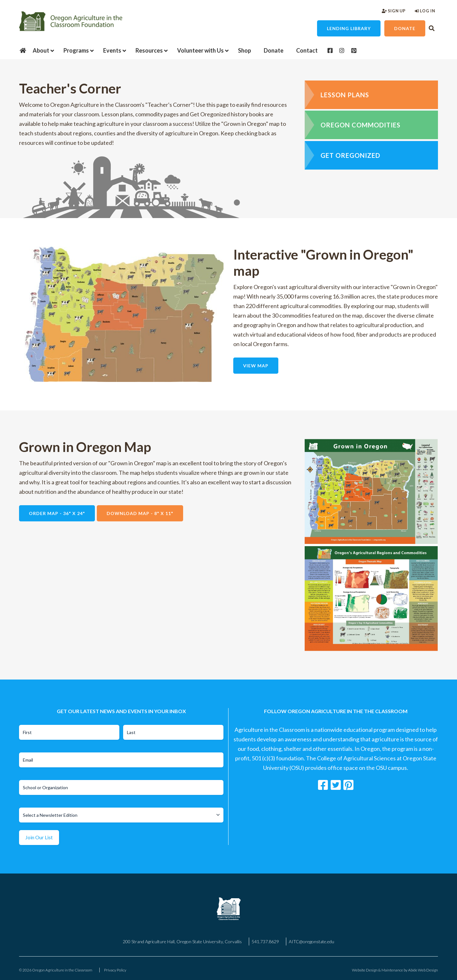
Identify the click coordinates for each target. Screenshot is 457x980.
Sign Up (394, 11)
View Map (256, 366)
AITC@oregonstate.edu (311, 941)
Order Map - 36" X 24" (57, 513)
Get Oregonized (350, 155)
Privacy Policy (115, 970)
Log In (425, 11)
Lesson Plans (345, 95)
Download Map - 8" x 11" (140, 513)
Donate (405, 28)
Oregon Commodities (361, 125)
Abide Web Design (423, 970)
